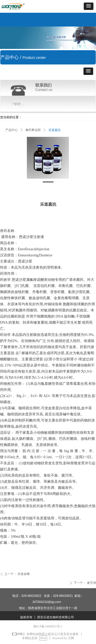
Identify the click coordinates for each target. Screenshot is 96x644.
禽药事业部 (33, 130)
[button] (89, 6)
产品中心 (12, 130)
